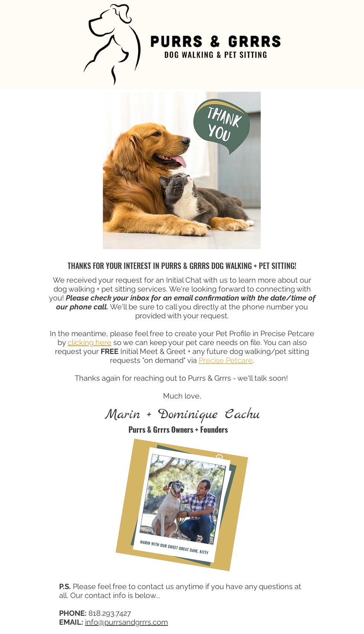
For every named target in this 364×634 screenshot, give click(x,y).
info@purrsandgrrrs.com (126, 622)
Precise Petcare (226, 360)
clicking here (90, 342)
